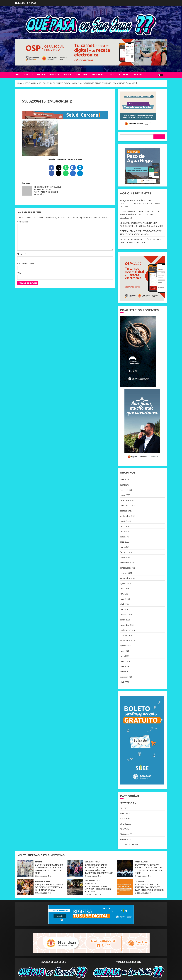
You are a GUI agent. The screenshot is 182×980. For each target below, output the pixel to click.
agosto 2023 (125, 646)
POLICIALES (29, 75)
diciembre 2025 (127, 500)
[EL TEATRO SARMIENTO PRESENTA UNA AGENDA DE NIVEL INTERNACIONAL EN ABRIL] (125, 869)
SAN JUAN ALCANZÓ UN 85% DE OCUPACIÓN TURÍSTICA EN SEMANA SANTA (49, 887)
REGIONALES (98, 75)
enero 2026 (125, 495)
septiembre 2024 (128, 578)
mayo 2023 (125, 661)
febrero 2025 (126, 552)
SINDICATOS (54, 75)
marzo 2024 (125, 609)
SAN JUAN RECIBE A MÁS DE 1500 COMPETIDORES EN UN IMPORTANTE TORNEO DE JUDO (141, 203)
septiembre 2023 (128, 641)
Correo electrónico (27, 264)
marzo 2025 (125, 547)
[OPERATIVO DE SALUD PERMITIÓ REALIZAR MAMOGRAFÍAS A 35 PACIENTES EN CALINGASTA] (75, 869)
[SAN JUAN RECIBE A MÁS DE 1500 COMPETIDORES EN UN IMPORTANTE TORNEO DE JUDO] (25, 869)
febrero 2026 (126, 490)
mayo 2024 (125, 599)
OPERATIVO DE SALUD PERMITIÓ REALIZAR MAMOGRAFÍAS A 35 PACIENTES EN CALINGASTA (140, 215)
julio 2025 (124, 526)
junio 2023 (125, 656)
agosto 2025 (125, 521)
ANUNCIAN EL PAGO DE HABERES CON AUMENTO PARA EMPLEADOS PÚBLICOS (150, 887)
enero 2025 (125, 557)
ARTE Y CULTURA (81, 75)
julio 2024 (124, 589)
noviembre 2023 (127, 630)
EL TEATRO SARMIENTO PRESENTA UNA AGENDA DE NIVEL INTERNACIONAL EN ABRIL (149, 869)
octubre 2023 (126, 635)
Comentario (23, 222)
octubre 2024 (126, 573)
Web (19, 273)
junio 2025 (125, 532)
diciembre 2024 (127, 563)
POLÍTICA (41, 75)
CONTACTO (137, 75)
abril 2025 (125, 542)
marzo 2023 (125, 672)
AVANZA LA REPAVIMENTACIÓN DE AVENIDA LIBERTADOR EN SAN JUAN (98, 888)
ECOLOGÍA (111, 75)
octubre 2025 (126, 511)
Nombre (22, 254)
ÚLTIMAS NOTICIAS (129, 845)
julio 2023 (124, 651)
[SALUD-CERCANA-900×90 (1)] (65, 119)
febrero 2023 (126, 677)
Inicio (18, 75)
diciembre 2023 (127, 625)
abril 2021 (125, 682)
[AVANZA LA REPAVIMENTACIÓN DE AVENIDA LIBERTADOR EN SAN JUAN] (75, 887)
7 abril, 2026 (42, 876)
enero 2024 (125, 620)
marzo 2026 (125, 485)
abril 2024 (125, 604)
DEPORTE (67, 75)
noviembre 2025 (127, 506)
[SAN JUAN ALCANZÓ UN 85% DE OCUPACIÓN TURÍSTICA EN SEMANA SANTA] (25, 887)
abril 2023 (125, 667)
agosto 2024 (125, 583)
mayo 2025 (125, 537)
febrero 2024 (126, 615)
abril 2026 (125, 480)
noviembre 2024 (127, 568)
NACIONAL (124, 75)
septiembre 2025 (128, 516)
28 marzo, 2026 (143, 893)
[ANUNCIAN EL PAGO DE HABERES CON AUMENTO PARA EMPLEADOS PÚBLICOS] (125, 887)
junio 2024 (125, 594)
